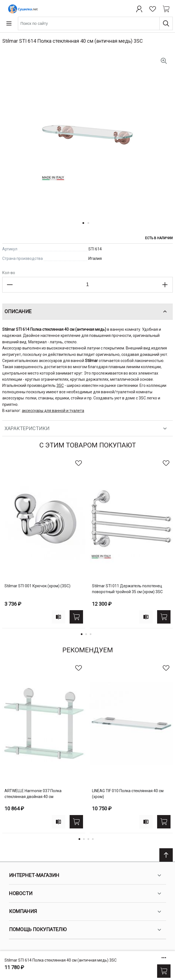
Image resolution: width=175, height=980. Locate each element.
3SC (60, 385)
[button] (85, 226)
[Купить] (164, 971)
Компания (86, 912)
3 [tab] (91, 634)
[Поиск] (166, 23)
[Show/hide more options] (164, 958)
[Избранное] (153, 9)
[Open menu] (9, 23)
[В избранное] (79, 463)
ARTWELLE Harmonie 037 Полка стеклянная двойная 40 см (33, 794)
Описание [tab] (86, 312)
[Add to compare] (58, 617)
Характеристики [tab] (86, 428)
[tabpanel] (44, 542)
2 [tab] (86, 634)
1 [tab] (82, 634)
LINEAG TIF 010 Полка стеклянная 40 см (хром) (128, 794)
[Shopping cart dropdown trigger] (166, 9)
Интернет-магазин (86, 875)
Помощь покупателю (86, 930)
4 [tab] (93, 839)
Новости (86, 893)
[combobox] (95, 23)
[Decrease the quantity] (10, 285)
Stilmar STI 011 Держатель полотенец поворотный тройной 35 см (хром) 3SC (127, 589)
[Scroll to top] (166, 855)
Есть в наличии (159, 238)
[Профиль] (139, 9)
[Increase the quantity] (165, 285)
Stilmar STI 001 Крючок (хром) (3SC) (37, 586)
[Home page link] (22, 9)
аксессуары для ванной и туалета (53, 411)
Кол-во (9, 273)
